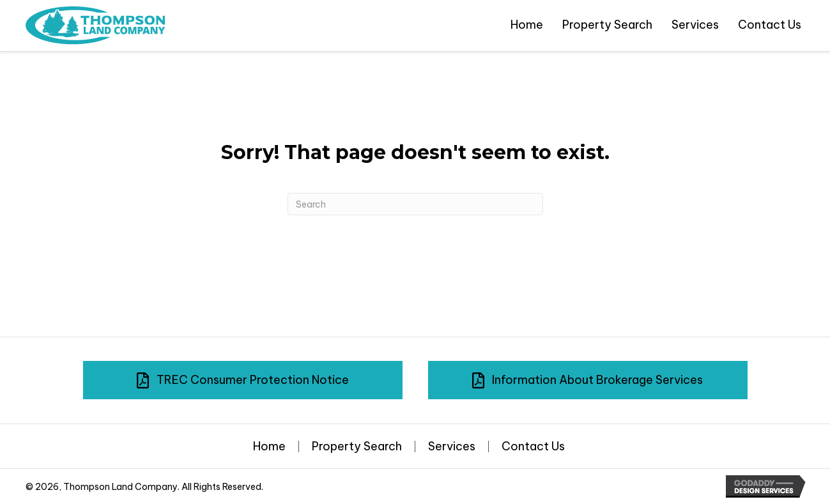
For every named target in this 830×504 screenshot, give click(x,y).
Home (269, 447)
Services (452, 447)
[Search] (415, 204)
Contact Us (533, 447)
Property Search (357, 447)
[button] (243, 380)
